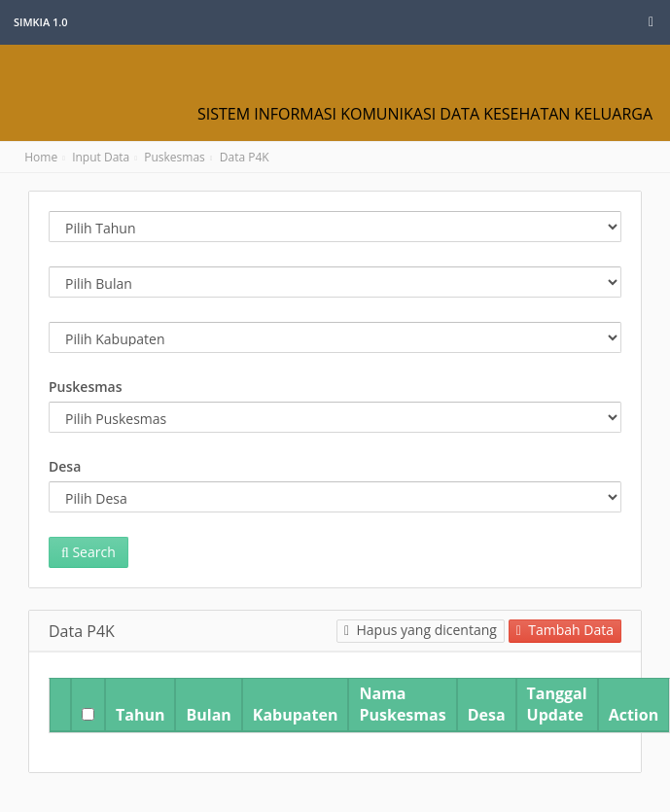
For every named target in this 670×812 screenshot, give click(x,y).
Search (88, 552)
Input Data (101, 157)
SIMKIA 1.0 (41, 22)
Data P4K (245, 157)
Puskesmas (175, 157)
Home (37, 157)
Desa (65, 466)
